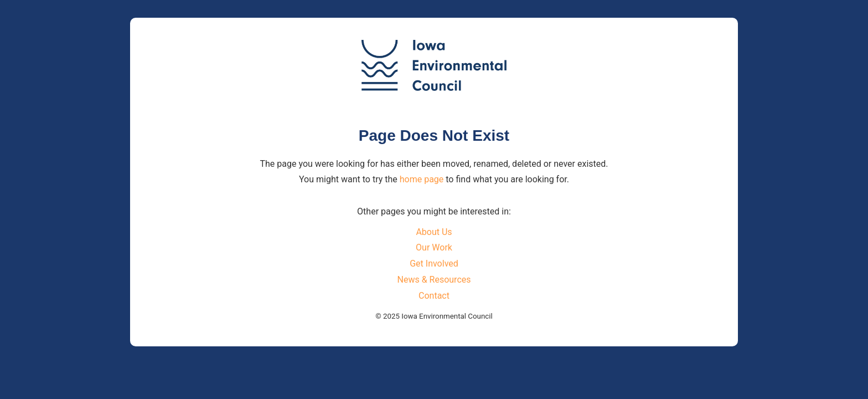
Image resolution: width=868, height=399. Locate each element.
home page (422, 179)
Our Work (434, 247)
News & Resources (434, 280)
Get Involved (434, 264)
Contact (434, 296)
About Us (434, 232)
